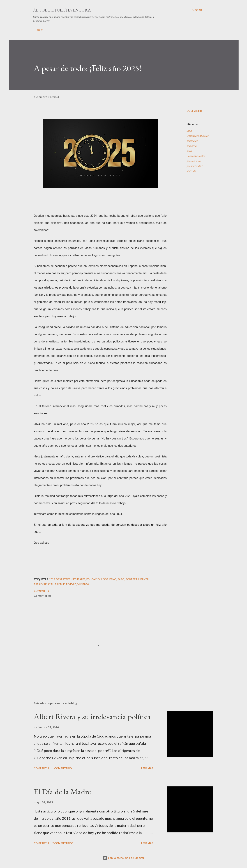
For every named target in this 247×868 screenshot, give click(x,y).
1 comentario (62, 768)
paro (189, 151)
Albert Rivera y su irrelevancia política (92, 716)
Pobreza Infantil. (196, 156)
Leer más (147, 768)
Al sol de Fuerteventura (62, 10)
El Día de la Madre (62, 792)
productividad (194, 166)
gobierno (191, 146)
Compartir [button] (194, 111)
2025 (189, 131)
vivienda (191, 171)
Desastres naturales (197, 136)
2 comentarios (63, 843)
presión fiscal (194, 161)
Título (39, 30)
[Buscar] (197, 10)
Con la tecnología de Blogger (124, 858)
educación (192, 141)
